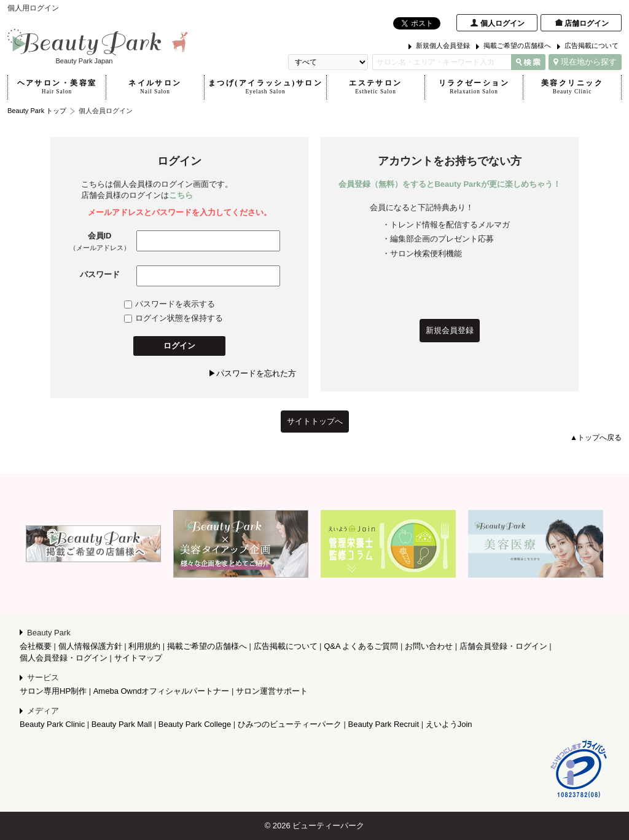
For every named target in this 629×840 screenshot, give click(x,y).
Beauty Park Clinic (52, 724)
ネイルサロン (155, 87)
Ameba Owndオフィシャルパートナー (162, 691)
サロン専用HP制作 (53, 691)
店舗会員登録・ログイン (503, 646)
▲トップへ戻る (596, 438)
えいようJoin (449, 724)
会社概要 (36, 646)
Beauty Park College (195, 724)
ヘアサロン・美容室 (57, 87)
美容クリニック (572, 87)
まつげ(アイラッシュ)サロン (265, 87)
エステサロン (376, 87)
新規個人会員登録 (443, 45)
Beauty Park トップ (37, 111)
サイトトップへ (315, 421)
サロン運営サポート (272, 691)
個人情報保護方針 (90, 646)
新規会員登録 (450, 330)
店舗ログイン (587, 23)
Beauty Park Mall (122, 724)
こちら (181, 195)
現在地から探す (585, 62)
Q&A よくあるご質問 (361, 646)
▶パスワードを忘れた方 (252, 373)
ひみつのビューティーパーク (290, 724)
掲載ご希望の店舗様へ (517, 45)
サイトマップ (138, 658)
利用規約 (144, 646)
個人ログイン (502, 23)
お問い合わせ (429, 646)
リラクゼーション (474, 87)
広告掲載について (592, 45)
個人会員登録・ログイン (64, 658)
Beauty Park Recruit (384, 724)
